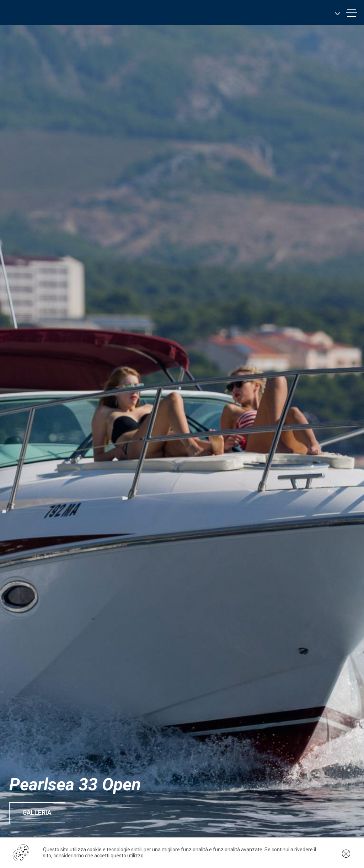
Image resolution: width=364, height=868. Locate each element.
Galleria (38, 812)
